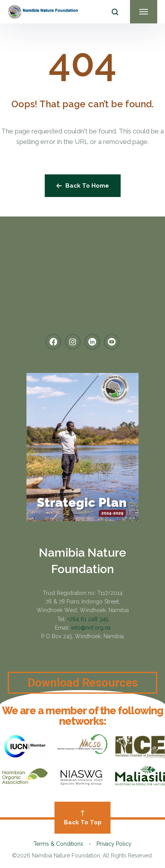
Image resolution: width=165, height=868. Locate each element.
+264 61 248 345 (88, 619)
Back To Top (82, 818)
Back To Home (83, 186)
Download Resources (83, 690)
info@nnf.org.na (91, 628)
